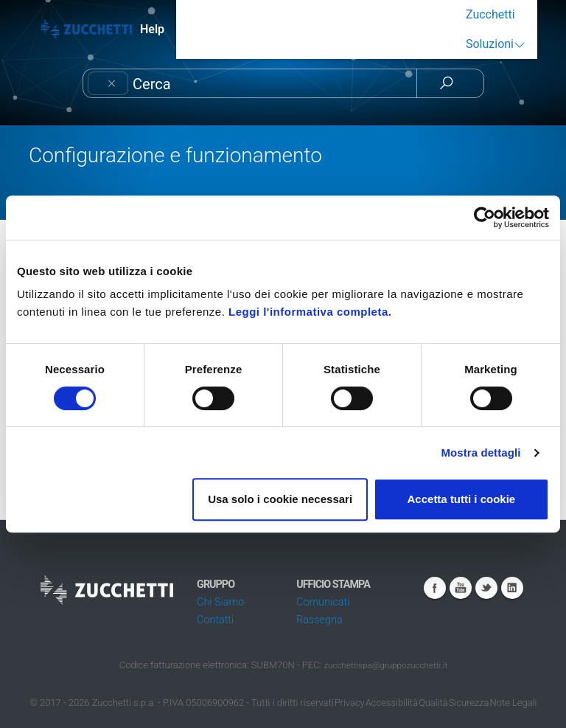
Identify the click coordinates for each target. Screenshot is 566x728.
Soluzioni (490, 44)
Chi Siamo (220, 602)
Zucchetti (490, 14)
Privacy (350, 703)
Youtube (461, 588)
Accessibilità (392, 703)
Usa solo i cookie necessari (280, 499)
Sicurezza (469, 703)
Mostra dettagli (481, 453)
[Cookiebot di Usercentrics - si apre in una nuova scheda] (485, 218)
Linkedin (512, 588)
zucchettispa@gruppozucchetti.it (385, 665)
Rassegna (319, 620)
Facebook (435, 588)
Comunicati (323, 602)
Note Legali (514, 703)
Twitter (486, 588)
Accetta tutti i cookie (462, 499)
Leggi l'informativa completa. (310, 312)
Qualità (433, 703)
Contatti (215, 620)
